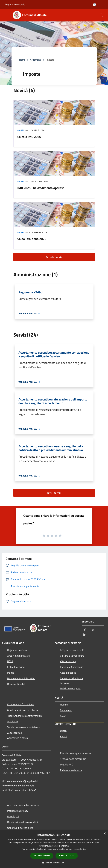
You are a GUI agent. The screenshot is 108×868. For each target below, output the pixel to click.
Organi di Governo (17, 650)
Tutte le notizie (54, 257)
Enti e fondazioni (16, 667)
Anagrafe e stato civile (72, 650)
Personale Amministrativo (21, 678)
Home (22, 60)
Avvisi (20, 130)
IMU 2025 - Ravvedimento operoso (41, 188)
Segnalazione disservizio (73, 759)
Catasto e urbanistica (71, 678)
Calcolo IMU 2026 (29, 137)
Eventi (64, 736)
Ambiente (12, 721)
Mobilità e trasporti (70, 688)
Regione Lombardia (15, 4)
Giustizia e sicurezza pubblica (23, 710)
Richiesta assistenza (71, 770)
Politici (11, 673)
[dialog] (54, 849)
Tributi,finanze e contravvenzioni (25, 716)
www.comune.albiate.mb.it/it (18, 785)
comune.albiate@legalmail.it (23, 781)
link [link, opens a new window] (84, 849)
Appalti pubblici (68, 673)
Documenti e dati (16, 684)
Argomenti (36, 60)
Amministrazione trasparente (23, 805)
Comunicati (66, 710)
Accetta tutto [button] (42, 856)
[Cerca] (101, 15)
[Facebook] (85, 630)
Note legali (13, 816)
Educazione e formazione (21, 704)
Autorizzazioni (15, 733)
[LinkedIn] (85, 635)
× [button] (104, 834)
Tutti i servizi (54, 493)
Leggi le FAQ (67, 764)
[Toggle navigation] (6, 15)
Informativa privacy (18, 811)
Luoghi (64, 731)
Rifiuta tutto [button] (67, 855)
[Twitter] (93, 630)
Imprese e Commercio (72, 667)
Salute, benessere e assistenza (24, 727)
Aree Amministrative (18, 656)
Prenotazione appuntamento (75, 753)
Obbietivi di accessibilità (20, 828)
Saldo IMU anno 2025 (32, 239)
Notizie (64, 705)
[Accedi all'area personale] (95, 5)
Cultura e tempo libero (72, 656)
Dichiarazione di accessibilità (23, 822)
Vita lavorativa (68, 661)
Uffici (10, 661)
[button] (54, 863)
